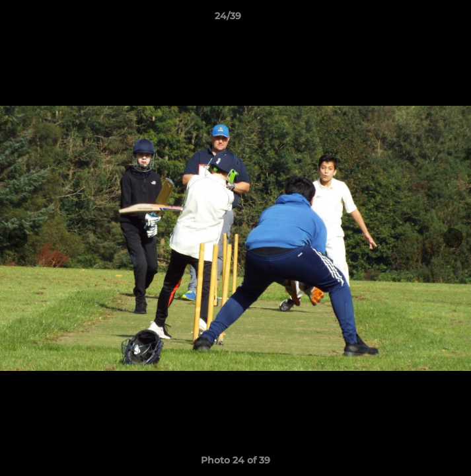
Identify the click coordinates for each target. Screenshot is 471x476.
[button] (423, 19)
